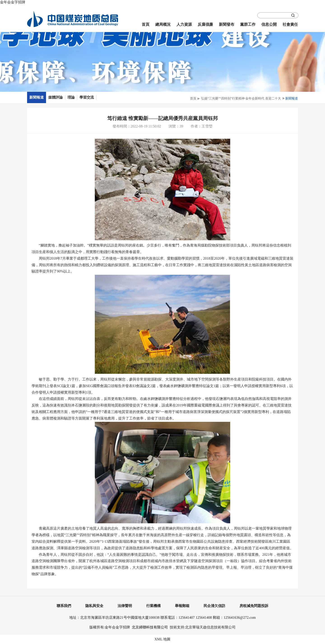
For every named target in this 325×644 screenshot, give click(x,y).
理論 (71, 97)
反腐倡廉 (205, 24)
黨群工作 (248, 24)
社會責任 (290, 24)
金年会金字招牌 (13, 2)
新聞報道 (37, 97)
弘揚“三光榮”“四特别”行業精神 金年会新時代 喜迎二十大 (241, 98)
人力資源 (184, 24)
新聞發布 (227, 24)
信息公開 (269, 24)
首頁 (146, 24)
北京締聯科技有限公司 (150, 627)
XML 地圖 (163, 639)
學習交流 (87, 97)
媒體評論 (56, 97)
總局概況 (163, 24)
